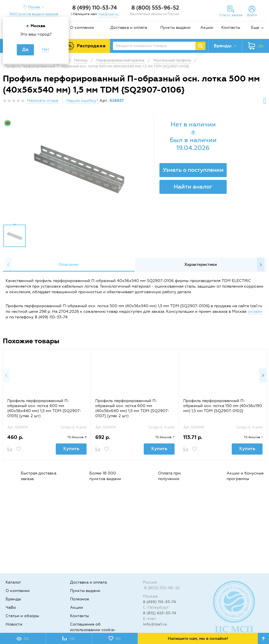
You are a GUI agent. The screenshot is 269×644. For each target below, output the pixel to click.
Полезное (80, 599)
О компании (82, 28)
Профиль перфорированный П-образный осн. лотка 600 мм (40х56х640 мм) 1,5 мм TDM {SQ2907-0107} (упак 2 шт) (132, 408)
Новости (14, 624)
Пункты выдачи (175, 28)
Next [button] (261, 265)
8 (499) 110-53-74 (95, 8)
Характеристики (201, 265)
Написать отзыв (43, 101)
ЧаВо (11, 607)
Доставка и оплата (129, 28)
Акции (207, 28)
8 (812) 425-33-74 (160, 613)
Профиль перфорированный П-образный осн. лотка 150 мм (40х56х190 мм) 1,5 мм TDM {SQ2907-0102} (223, 406)
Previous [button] (8, 265)
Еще (255, 28)
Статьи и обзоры (22, 616)
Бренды (13, 599)
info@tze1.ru (155, 624)
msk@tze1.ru (108, 14)
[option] (79, 169)
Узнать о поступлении (193, 170)
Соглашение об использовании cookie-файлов (93, 630)
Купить (71, 449)
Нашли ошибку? (82, 101)
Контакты (231, 28)
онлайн (255, 312)
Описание (69, 265)
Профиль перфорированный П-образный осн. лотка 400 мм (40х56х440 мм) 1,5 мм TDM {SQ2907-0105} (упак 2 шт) (44, 408)
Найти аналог (193, 187)
